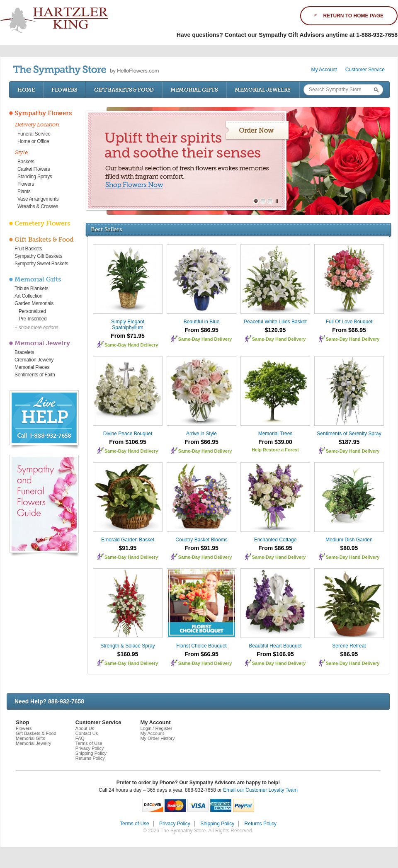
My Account (324, 70)
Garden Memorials (34, 303)
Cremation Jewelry (34, 360)
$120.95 (275, 330)
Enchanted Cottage (275, 540)
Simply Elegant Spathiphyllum (128, 325)
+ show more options (36, 327)
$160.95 (128, 654)
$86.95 (349, 654)
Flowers (64, 90)
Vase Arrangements (38, 199)
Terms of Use (89, 743)
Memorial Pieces (32, 367)
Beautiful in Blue (202, 322)
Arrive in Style (201, 434)
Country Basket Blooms (201, 540)
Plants (24, 192)
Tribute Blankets (31, 289)
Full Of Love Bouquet (349, 322)
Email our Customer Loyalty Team (260, 790)
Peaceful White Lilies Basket (275, 322)
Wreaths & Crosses (38, 206)
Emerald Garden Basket (128, 540)
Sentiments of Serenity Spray (349, 434)
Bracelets (24, 352)
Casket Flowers (34, 169)
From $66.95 (349, 330)
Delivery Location (37, 125)
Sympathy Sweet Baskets (41, 264)
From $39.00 (275, 442)
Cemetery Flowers (42, 223)
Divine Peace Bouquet (128, 434)
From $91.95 (201, 548)
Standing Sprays (35, 177)
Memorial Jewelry (263, 90)
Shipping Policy (91, 753)
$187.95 (349, 442)
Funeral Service (34, 134)
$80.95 (349, 548)
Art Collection (28, 296)
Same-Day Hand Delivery (131, 345)
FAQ (80, 738)
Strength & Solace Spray (127, 646)
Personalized (32, 311)
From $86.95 (201, 330)
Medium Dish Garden (349, 540)
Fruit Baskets (28, 249)
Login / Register (156, 728)
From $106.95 (128, 442)
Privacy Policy (90, 748)
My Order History (157, 738)
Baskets (26, 162)
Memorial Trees (275, 434)
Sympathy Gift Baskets (38, 256)
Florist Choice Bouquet (201, 646)
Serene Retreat (349, 646)
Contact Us (87, 733)
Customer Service (365, 70)
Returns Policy (90, 758)
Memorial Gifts (194, 90)
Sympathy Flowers (43, 113)
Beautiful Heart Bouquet (275, 646)
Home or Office (33, 141)
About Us (85, 728)
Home (26, 90)
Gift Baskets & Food (124, 90)
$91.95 (128, 548)
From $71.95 (128, 336)
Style (21, 152)
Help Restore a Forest (275, 450)
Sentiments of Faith (35, 375)
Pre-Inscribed (33, 319)
